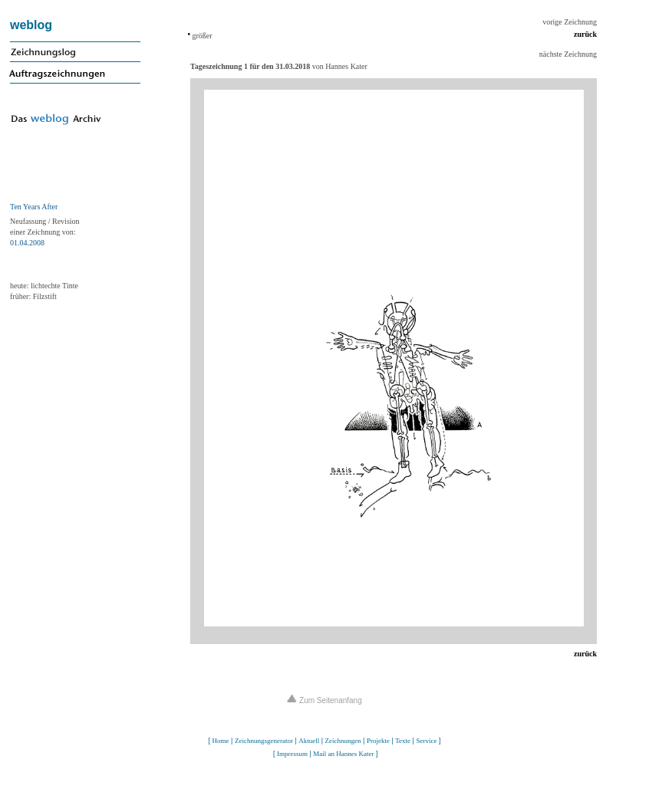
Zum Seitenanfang (324, 700)
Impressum (292, 754)
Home (221, 741)
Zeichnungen (343, 741)
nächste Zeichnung (568, 54)
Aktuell (309, 741)
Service (426, 741)
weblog (31, 25)
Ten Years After (34, 207)
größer (201, 36)
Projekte (378, 741)
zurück (585, 34)
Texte (403, 741)
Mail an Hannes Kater (343, 754)
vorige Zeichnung (570, 22)
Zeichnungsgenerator (264, 741)
